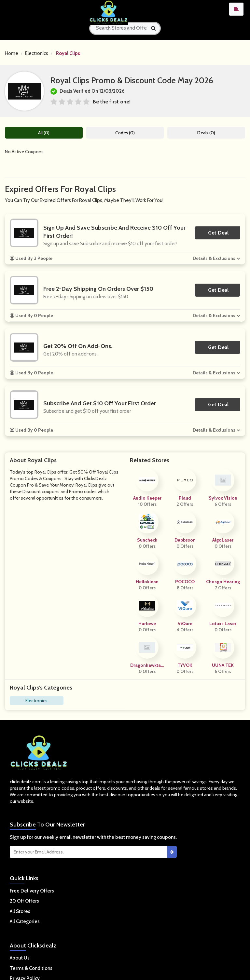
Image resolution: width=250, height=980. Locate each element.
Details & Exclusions (214, 258)
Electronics (37, 53)
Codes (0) (125, 133)
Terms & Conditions (31, 968)
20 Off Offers (24, 901)
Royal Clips (68, 53)
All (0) (44, 133)
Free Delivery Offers (32, 891)
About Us (20, 958)
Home (12, 53)
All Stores (20, 911)
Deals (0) (206, 133)
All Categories (25, 921)
